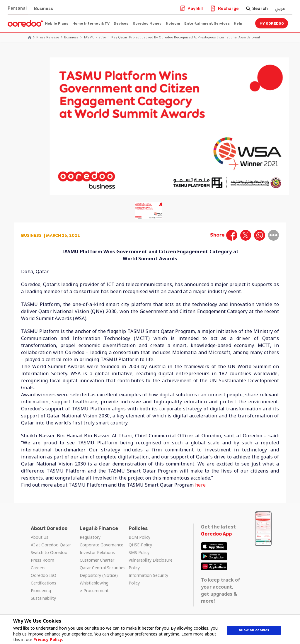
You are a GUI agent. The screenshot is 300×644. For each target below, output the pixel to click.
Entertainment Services (207, 23)
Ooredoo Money (147, 23)
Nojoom (173, 23)
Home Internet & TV (91, 23)
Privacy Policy (45, 639)
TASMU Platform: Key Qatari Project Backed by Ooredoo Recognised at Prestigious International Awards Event (172, 37)
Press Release (48, 37)
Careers (38, 568)
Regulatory (90, 537)
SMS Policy (139, 552)
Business (44, 9)
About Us (40, 537)
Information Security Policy (148, 579)
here (200, 485)
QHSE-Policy (140, 545)
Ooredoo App (216, 534)
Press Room (42, 560)
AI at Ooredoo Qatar (51, 545)
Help (238, 23)
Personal (17, 8)
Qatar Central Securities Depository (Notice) (103, 571)
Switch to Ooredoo (49, 552)
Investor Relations (97, 552)
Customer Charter (97, 560)
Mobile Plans (57, 23)
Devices (121, 23)
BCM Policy (139, 537)
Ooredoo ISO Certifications (44, 579)
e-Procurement (94, 591)
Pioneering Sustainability (43, 594)
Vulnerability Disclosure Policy (151, 564)
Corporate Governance (102, 545)
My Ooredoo (272, 23)
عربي (280, 9)
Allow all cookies (254, 632)
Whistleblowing (94, 583)
